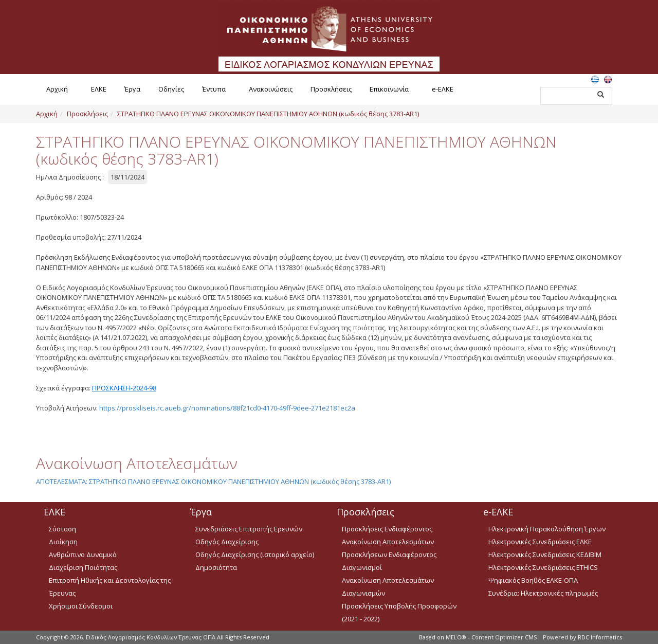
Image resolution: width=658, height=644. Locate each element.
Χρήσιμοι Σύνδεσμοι (81, 606)
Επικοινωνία (389, 89)
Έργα (132, 89)
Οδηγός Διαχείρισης (227, 542)
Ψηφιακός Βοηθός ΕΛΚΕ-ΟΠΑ (533, 580)
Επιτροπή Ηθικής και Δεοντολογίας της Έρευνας (110, 587)
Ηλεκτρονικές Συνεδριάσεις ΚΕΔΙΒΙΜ (545, 554)
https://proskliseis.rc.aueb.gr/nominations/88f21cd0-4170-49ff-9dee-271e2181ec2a (227, 408)
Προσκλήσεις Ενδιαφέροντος (387, 529)
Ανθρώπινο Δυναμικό (83, 554)
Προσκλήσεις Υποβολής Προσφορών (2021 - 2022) (399, 612)
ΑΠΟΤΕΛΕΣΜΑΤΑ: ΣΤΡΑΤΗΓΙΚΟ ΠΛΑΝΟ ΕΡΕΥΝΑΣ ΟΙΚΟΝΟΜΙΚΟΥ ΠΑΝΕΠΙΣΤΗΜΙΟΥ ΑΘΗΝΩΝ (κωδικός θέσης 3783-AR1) (213, 481)
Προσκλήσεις (331, 89)
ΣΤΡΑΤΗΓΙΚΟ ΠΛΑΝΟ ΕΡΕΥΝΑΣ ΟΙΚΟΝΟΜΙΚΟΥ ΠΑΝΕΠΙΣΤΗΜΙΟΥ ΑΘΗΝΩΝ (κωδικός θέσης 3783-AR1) (268, 114)
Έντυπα (214, 89)
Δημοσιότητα (216, 567)
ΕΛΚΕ (99, 89)
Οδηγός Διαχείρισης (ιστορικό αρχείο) (255, 554)
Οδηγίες (171, 89)
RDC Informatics (600, 637)
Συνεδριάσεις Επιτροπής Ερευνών (249, 529)
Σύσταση (62, 529)
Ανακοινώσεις (271, 89)
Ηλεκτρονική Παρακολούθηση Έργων (547, 529)
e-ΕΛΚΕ (443, 89)
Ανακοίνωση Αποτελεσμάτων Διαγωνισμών (388, 587)
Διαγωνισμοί (362, 567)
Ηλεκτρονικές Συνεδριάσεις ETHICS (543, 567)
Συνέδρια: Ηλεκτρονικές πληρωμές (543, 593)
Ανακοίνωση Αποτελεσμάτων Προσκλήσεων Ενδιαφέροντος (389, 548)
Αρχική (57, 89)
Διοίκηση (63, 542)
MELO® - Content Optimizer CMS (491, 637)
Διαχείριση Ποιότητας (83, 567)
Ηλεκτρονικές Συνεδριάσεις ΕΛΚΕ (540, 542)
